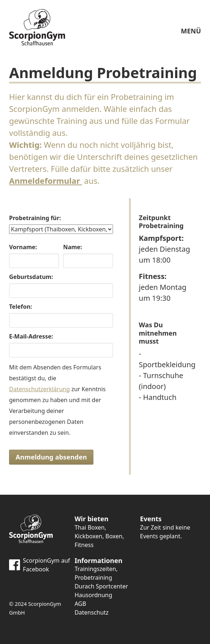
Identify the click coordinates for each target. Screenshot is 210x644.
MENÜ (191, 17)
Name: (73, 247)
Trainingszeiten (95, 569)
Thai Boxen (90, 527)
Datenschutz (92, 612)
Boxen (114, 536)
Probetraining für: (35, 218)
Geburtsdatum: (31, 277)
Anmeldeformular (46, 181)
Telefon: (21, 307)
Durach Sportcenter (101, 586)
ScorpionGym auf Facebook (40, 565)
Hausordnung (93, 595)
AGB (80, 604)
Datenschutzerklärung (39, 389)
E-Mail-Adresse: (31, 336)
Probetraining (93, 578)
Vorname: (23, 247)
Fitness (84, 545)
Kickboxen (88, 536)
